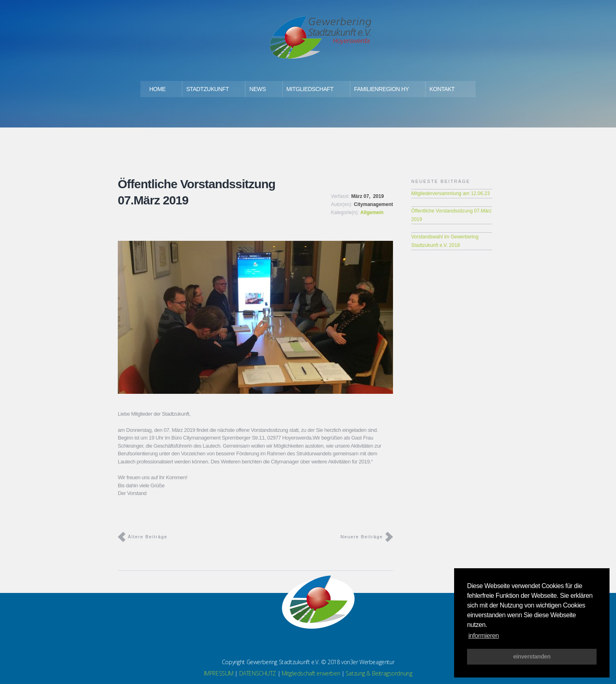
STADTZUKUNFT (207, 89)
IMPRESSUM (219, 673)
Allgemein (372, 212)
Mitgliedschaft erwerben (311, 673)
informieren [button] (483, 636)
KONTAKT (442, 89)
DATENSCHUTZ (258, 673)
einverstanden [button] (532, 656)
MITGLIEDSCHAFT (310, 89)
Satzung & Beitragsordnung (379, 673)
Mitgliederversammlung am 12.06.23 (450, 193)
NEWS (257, 89)
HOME (157, 89)
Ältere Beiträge (148, 537)
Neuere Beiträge (362, 537)
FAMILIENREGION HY (381, 89)
